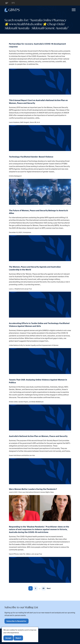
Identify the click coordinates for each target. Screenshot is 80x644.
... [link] (40, 588)
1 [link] (30, 588)
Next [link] (49, 588)
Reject (18, 638)
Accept (8, 638)
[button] (73, 10)
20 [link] (43, 588)
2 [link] (35, 588)
